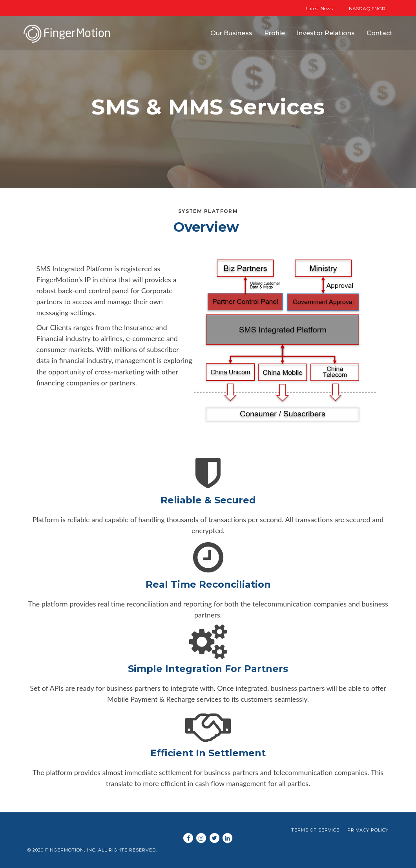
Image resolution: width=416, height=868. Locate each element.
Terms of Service (315, 830)
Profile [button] (275, 33)
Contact (380, 33)
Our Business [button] (231, 33)
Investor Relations (326, 33)
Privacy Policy (368, 830)
